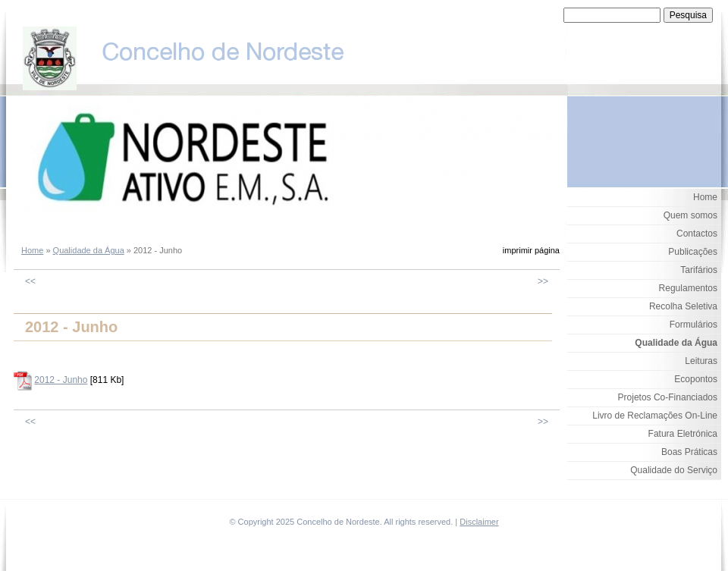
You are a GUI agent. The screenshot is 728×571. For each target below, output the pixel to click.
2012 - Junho (61, 380)
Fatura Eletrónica (683, 434)
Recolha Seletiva (683, 306)
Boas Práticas (689, 452)
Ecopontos (696, 379)
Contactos (697, 234)
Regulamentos (688, 288)
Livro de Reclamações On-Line (655, 416)
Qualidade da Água (89, 250)
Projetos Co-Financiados (668, 397)
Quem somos (690, 215)
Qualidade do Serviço (674, 470)
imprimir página (531, 250)
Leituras (701, 361)
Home (32, 250)
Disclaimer (479, 522)
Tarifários (699, 270)
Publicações (693, 252)
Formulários (693, 325)
